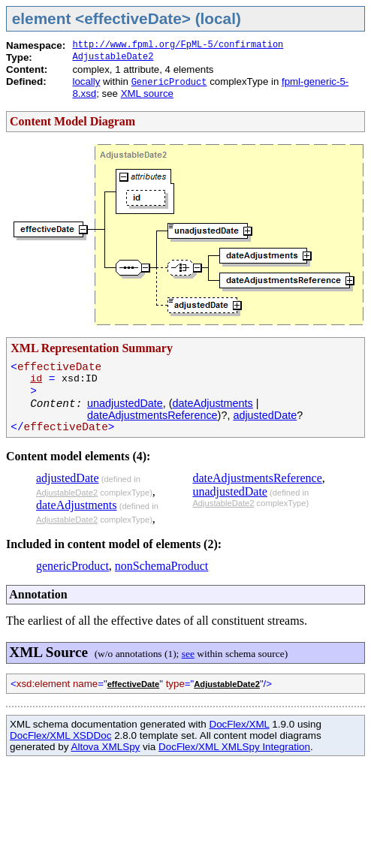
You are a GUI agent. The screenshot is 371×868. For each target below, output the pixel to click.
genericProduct (72, 566)
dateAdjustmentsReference (152, 415)
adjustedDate (265, 415)
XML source (147, 93)
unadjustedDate (125, 403)
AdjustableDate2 (113, 57)
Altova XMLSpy (105, 747)
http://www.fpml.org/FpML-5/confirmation (178, 45)
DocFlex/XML (239, 724)
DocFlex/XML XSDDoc (60, 735)
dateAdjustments (213, 403)
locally (86, 81)
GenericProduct (169, 83)
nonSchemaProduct (161, 566)
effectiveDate (134, 684)
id (36, 379)
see (188, 654)
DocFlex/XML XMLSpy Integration (234, 747)
